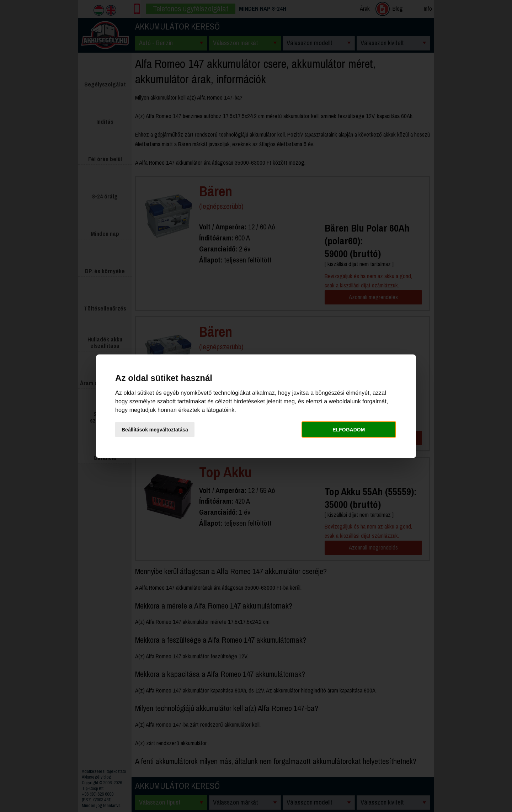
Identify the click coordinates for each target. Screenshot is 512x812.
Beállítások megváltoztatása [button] (155, 430)
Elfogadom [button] (349, 430)
